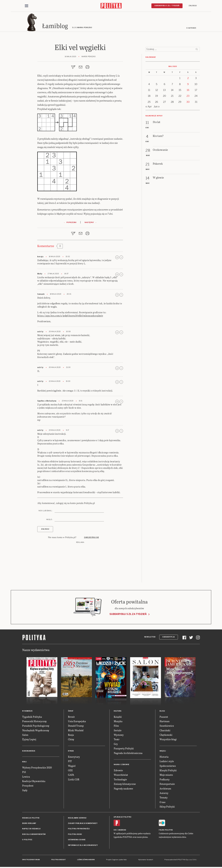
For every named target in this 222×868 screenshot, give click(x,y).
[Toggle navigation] (27, 6)
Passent (164, 717)
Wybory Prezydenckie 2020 (37, 768)
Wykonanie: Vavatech (146, 860)
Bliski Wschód (76, 730)
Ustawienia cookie (77, 840)
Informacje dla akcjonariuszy (83, 845)
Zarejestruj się (91, 538)
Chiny (71, 740)
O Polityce (27, 840)
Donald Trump (76, 726)
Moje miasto (166, 775)
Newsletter (150, 637)
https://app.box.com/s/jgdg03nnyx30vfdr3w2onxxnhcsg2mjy (70, 316)
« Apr (149, 107)
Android (122, 830)
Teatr (117, 740)
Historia (164, 757)
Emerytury (74, 757)
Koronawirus (29, 751)
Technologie (120, 780)
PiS (24, 772)
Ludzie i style (167, 761)
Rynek (71, 751)
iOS (115, 830)
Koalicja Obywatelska (34, 781)
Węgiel (72, 766)
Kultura (118, 711)
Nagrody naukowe (123, 789)
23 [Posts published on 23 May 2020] (188, 96)
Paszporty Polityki (124, 749)
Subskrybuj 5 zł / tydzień (167, 6)
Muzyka (118, 721)
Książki (118, 717)
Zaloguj (193, 6)
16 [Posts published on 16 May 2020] (188, 90)
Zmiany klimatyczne (125, 784)
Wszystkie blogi (168, 740)
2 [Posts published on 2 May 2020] (188, 78)
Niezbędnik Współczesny (36, 730)
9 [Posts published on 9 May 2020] (188, 84)
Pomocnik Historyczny (34, 721)
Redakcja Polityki (31, 818)
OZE (70, 770)
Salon (25, 735)
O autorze (191, 28)
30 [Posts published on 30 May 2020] (188, 102)
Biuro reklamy (29, 823)
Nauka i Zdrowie (122, 765)
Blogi (162, 711)
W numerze (27, 711)
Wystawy (119, 735)
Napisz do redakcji (31, 829)
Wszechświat (121, 775)
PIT (70, 761)
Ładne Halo (123, 860)
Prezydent (28, 786)
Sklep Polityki (167, 807)
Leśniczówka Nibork (86, 860)
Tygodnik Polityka (32, 717)
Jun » (157, 107)
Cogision (115, 860)
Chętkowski (166, 735)
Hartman (164, 721)
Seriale (118, 730)
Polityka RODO (75, 834)
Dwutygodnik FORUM (31, 860)
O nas (162, 802)
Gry (116, 744)
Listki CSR (74, 780)
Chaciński (165, 730)
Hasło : (50, 520)
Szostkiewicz (167, 726)
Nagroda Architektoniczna (128, 753)
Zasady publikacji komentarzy (83, 823)
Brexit (71, 717)
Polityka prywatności (79, 829)
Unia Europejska (77, 721)
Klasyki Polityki (168, 770)
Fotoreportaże (167, 784)
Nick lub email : (46, 511)
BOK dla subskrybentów (34, 834)
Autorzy (164, 793)
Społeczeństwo (168, 766)
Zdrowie (118, 770)
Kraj (24, 762)
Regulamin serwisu (77, 818)
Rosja (71, 735)
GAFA (71, 775)
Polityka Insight (59, 860)
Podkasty (165, 780)
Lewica (26, 777)
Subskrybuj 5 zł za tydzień (128, 614)
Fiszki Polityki (166, 830)
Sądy (25, 790)
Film (116, 726)
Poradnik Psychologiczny (36, 726)
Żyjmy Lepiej (29, 740)
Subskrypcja (169, 637)
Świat (71, 711)
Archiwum (165, 789)
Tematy (164, 798)
